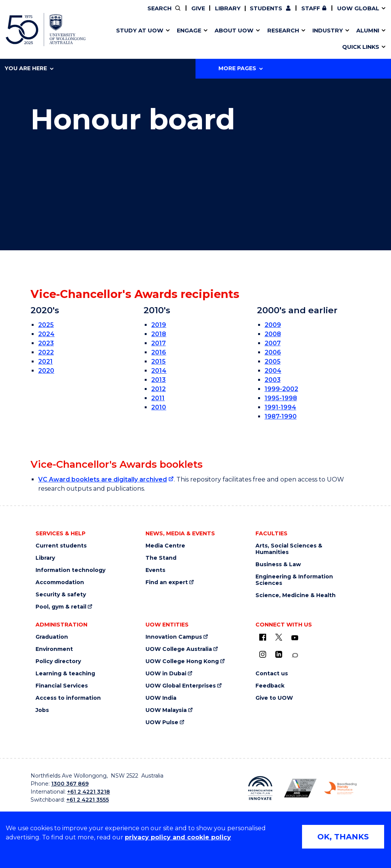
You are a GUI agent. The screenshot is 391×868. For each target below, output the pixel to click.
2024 (46, 334)
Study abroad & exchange (176, 39)
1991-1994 (280, 407)
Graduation (52, 637)
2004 (273, 371)
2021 (45, 362)
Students (266, 8)
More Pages (241, 68)
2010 (159, 407)
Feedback (270, 686)
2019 (159, 325)
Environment (54, 649)
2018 (159, 334)
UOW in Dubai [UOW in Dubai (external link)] (166, 674)
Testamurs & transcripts (174, 39)
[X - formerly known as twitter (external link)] (279, 637)
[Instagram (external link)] (263, 654)
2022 (46, 352)
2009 (273, 325)
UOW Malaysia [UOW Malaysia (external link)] (166, 710)
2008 (273, 334)
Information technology (70, 570)
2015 (158, 362)
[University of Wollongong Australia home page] (46, 30)
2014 (159, 371)
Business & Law (278, 564)
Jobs (42, 710)
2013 (158, 380)
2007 (273, 343)
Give (198, 8)
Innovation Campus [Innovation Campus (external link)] (314, 39)
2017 (158, 343)
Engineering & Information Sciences (294, 580)
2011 (158, 398)
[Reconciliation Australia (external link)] (260, 788)
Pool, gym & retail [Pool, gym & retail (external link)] (61, 607)
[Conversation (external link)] (295, 655)
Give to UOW (274, 698)
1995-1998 (281, 398)
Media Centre (165, 546)
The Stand (161, 558)
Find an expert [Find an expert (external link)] (167, 582)
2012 (158, 389)
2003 (273, 380)
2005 (273, 362)
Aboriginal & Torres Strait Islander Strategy (193, 39)
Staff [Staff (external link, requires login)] (311, 8)
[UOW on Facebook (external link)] (263, 637)
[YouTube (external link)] (295, 638)
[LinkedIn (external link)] (279, 654)
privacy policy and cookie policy (178, 837)
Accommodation (60, 582)
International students (300, 39)
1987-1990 (281, 416)
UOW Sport (180, 39)
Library (228, 8)
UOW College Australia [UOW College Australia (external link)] (179, 649)
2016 (159, 352)
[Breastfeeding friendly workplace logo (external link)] (340, 788)
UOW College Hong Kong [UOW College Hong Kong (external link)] (182, 661)
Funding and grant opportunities (191, 39)
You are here (29, 68)
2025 (46, 325)
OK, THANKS (343, 837)
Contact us (286, 39)
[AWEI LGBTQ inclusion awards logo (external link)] (300, 788)
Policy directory (58, 661)
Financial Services (62, 686)
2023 (46, 343)
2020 (46, 371)
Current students (61, 546)
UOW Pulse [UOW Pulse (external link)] (162, 722)
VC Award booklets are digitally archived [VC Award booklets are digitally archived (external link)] (103, 479)
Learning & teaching (65, 674)
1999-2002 (281, 389)
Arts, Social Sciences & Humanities (289, 549)
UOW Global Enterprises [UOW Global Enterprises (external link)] (181, 686)
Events (155, 570)
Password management (185, 39)
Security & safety (61, 595)
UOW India (161, 698)
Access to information (68, 698)
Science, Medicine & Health (296, 595)
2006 (273, 352)
